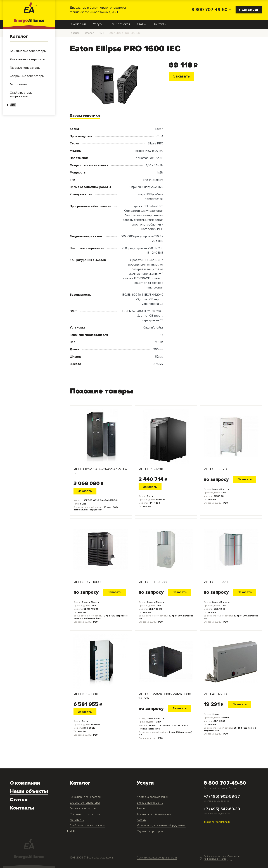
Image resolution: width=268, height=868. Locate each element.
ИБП (72, 831)
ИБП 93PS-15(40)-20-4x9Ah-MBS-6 (100, 471)
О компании (78, 24)
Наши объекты (120, 24)
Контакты (160, 24)
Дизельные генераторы (85, 803)
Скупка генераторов (150, 831)
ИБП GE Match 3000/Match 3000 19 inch (165, 696)
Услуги (98, 24)
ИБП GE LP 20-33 (153, 582)
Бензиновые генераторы (85, 797)
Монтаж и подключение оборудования (161, 826)
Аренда (142, 820)
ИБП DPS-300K (86, 694)
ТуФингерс (234, 856)
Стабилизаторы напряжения (88, 826)
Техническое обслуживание (154, 814)
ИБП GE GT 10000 (88, 582)
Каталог (19, 36)
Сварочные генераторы (85, 814)
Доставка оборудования (152, 797)
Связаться (248, 10)
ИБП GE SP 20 (215, 469)
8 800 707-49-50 (209, 10)
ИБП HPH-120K (151, 469)
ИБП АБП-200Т (216, 694)
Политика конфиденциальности (157, 858)
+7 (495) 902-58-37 (222, 797)
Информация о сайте (215, 859)
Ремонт (141, 809)
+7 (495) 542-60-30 (222, 809)
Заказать (181, 76)
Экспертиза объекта (150, 803)
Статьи (142, 24)
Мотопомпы (77, 820)
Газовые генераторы (83, 809)
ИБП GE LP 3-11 (216, 582)
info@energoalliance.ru (217, 822)
